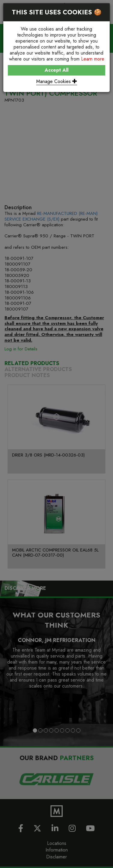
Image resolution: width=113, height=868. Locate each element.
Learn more (93, 59)
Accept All (56, 70)
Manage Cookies (57, 81)
